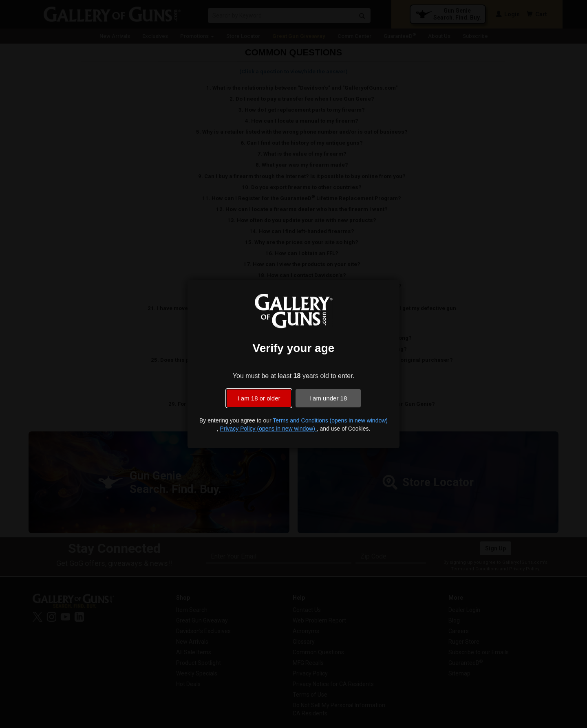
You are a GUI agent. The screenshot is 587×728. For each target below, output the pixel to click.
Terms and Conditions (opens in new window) (330, 420)
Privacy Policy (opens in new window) (268, 429)
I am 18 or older (259, 398)
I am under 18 (328, 398)
